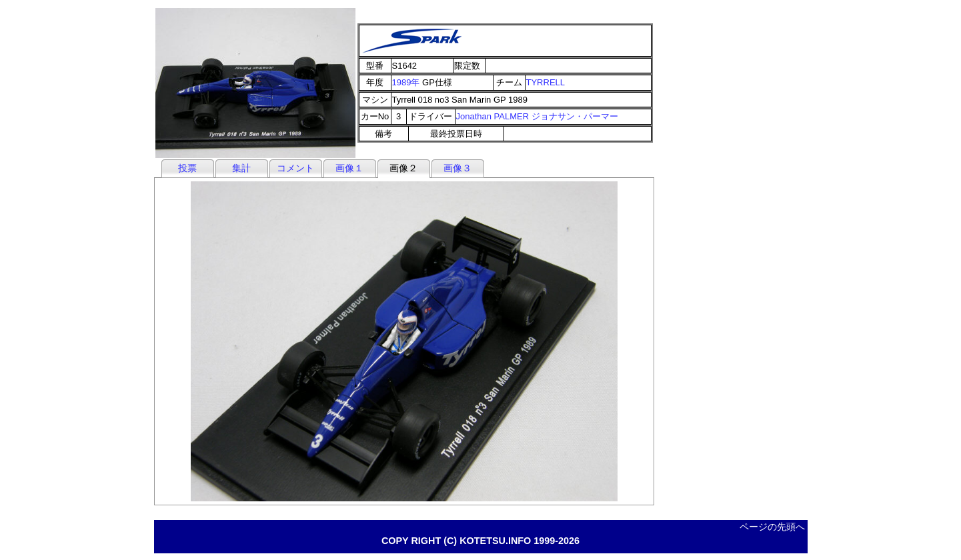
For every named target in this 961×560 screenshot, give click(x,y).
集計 (241, 168)
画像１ (349, 168)
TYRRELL (546, 82)
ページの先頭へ (772, 527)
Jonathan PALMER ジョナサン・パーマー (537, 116)
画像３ (457, 168)
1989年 (406, 82)
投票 (187, 168)
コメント (295, 168)
